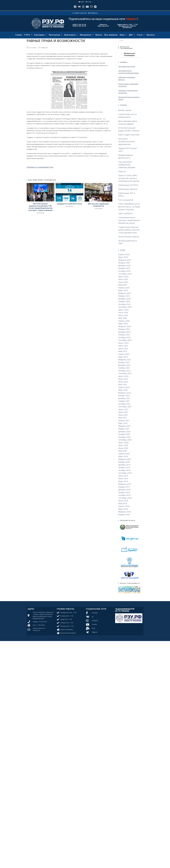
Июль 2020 (123, 447)
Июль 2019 (123, 477)
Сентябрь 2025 (125, 275)
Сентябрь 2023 (125, 342)
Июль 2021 (123, 414)
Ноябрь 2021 (124, 402)
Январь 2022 (124, 397)
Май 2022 (123, 386)
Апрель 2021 (124, 422)
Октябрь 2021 (124, 405)
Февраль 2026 (125, 261)
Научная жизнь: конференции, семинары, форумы (127, 166)
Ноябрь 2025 (124, 270)
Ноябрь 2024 (124, 303)
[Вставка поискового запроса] (129, 42)
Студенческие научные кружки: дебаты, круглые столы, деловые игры (129, 231)
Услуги (141, 36)
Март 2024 (123, 325)
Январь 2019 (124, 488)
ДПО (132, 36)
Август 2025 (123, 278)
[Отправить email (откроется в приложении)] (92, 7)
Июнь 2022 (123, 383)
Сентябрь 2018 (125, 499)
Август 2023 (123, 344)
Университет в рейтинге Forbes (69, 205)
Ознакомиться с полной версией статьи (40, 168)
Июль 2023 (123, 347)
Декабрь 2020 (124, 433)
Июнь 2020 (123, 449)
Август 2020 (123, 444)
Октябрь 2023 (124, 339)
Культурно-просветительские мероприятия (126, 143)
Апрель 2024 (124, 322)
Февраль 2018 (125, 513)
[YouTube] (87, 7)
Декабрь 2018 (124, 491)
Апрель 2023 (124, 355)
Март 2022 (123, 391)
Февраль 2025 (125, 295)
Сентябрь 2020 (125, 441)
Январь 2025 (124, 297)
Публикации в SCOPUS (128, 186)
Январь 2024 (124, 331)
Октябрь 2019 (124, 472)
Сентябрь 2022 (125, 375)
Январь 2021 (124, 430)
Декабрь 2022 (124, 366)
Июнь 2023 (123, 350)
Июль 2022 (123, 380)
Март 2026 (123, 259)
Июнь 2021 (123, 416)
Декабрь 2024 (124, 300)
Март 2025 (123, 292)
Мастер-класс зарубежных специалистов (98, 206)
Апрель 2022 (124, 389)
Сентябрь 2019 (125, 474)
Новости (99, 36)
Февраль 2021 (125, 427)
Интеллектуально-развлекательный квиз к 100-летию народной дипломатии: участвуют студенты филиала (41, 208)
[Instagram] (83, 7)
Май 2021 (123, 419)
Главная (19, 36)
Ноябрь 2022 (124, 369)
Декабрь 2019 (124, 466)
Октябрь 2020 (124, 438)
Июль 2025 (123, 281)
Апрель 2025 (124, 289)
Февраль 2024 (125, 328)
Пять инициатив (111, 36)
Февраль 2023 (125, 361)
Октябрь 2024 (124, 306)
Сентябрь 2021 (125, 408)
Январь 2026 (124, 264)
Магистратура (55, 36)
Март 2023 (123, 358)
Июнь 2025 (123, 283)
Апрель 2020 (124, 455)
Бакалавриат (40, 36)
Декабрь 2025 (124, 267)
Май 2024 (123, 319)
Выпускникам (71, 36)
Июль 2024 (123, 314)
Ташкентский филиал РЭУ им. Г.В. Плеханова (125, 611)
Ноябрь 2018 (124, 494)
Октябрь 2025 (124, 272)
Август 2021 (123, 411)
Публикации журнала (128, 190)
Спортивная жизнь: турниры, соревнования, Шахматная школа (129, 222)
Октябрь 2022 (124, 372)
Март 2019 (123, 483)
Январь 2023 (124, 364)
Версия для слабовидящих (129, 56)
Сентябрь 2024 (125, 308)
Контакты (151, 36)
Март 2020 (123, 458)
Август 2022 (123, 378)
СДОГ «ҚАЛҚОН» (125, 215)
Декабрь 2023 (124, 333)
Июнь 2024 (123, 317)
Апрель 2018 (124, 508)
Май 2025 (123, 286)
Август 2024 (123, 311)
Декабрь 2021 (124, 400)
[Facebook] (73, 7)
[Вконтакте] (78, 7)
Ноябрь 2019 (124, 469)
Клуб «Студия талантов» (129, 136)
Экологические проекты (129, 238)
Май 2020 (123, 452)
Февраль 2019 (125, 486)
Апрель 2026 (124, 256)
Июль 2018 (123, 502)
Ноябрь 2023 (124, 336)
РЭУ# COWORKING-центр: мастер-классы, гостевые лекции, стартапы (129, 208)
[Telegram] (97, 7)
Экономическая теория (127, 68)
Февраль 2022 (125, 394)
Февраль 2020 (125, 461)
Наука (123, 36)
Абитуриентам (86, 36)
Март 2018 (123, 510)
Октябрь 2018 (124, 497)
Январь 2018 (124, 516)
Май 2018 (123, 505)
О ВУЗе (28, 36)
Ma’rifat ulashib (125, 112)
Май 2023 (123, 353)
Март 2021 (123, 425)
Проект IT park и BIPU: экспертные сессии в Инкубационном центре (129, 180)
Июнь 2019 (123, 480)
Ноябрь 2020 (124, 436)
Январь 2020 (124, 463)
